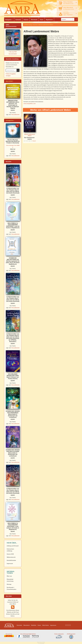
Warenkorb (34, 20)
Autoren (26, 20)
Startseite (18, 20)
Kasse (42, 20)
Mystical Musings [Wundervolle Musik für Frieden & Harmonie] (13, 141)
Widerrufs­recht (11, 557)
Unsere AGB (10, 554)
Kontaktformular (11, 560)
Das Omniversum (29, 138)
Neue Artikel (10, 81)
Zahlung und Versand (13, 546)
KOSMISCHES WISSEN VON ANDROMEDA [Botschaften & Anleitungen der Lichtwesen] (13, 414)
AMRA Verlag (28, 25)
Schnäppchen (10, 120)
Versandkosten (15, 114)
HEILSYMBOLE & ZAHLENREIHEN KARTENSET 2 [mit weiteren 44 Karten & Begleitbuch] (13, 526)
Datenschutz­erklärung (11, 550)
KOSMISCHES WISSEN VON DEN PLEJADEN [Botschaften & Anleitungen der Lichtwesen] (13, 453)
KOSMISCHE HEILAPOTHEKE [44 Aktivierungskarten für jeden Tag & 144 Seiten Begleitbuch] (13, 261)
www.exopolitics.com (30, 103)
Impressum (10, 563)
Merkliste (34, 625)
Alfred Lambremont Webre (46, 25)
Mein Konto (46, 625)
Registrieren (49, 20)
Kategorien (8, 20)
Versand (34, 141)
